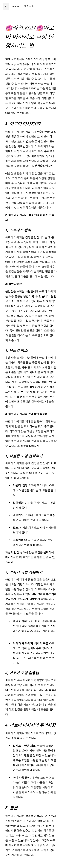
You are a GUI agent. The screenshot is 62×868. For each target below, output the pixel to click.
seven (15, 6)
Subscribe (30, 6)
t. (6, 6)
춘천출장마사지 (44, 166)
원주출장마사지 (30, 446)
